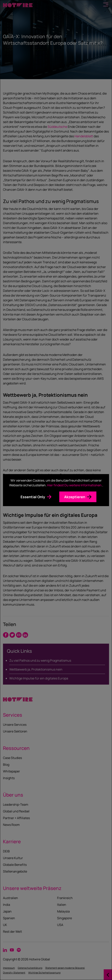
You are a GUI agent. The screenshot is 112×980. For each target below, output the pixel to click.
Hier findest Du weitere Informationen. (75, 485)
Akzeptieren (75, 497)
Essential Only (33, 497)
